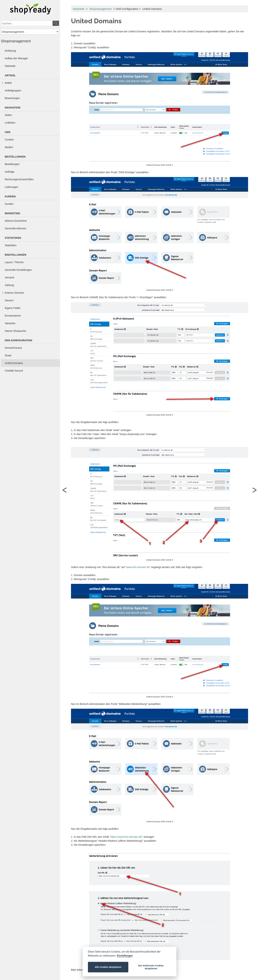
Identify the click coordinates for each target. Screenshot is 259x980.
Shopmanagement (100, 9)
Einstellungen (125, 956)
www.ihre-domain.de (138, 567)
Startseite (79, 9)
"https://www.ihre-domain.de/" (126, 837)
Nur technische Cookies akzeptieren (151, 967)
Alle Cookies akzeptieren (108, 967)
